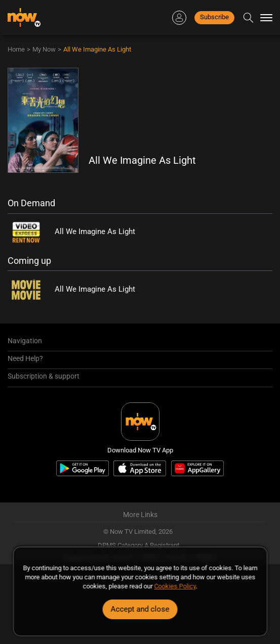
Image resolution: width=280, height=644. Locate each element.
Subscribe (214, 17)
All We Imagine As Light (97, 49)
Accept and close (140, 609)
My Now (44, 49)
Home (16, 49)
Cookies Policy (175, 586)
